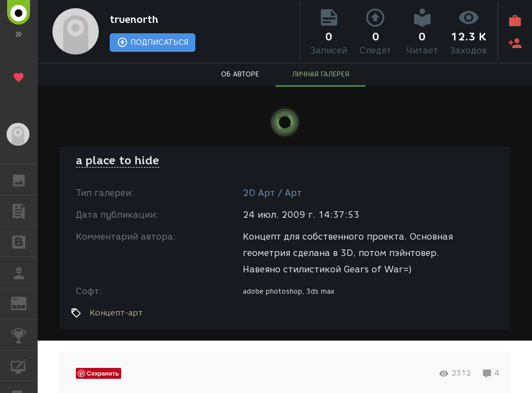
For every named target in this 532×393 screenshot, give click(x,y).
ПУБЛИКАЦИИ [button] (24, 211)
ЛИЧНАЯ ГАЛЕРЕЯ (321, 74)
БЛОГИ (24, 241)
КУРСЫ (24, 365)
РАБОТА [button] (24, 272)
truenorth (134, 20)
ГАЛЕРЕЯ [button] (24, 180)
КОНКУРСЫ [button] (24, 335)
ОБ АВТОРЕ (240, 74)
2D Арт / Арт (272, 193)
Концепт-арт (116, 313)
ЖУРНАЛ (24, 303)
